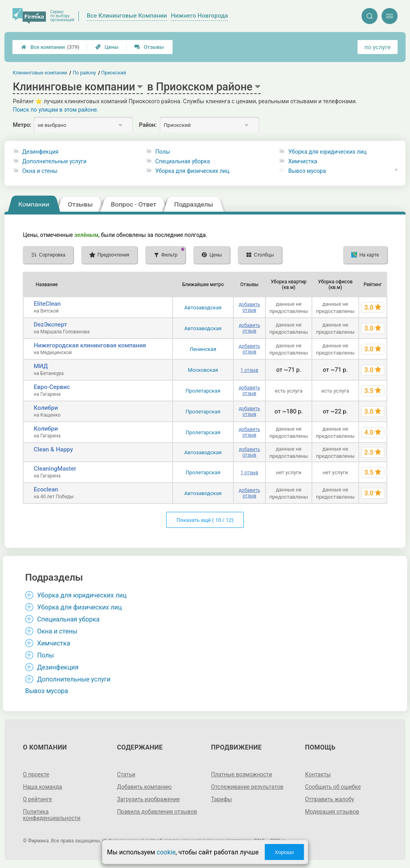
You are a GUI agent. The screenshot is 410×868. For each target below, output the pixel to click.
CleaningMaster (55, 469)
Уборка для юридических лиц (328, 152)
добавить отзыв (249, 307)
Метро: (22, 125)
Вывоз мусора (307, 171)
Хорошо (284, 852)
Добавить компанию (144, 787)
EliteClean (47, 304)
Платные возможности (241, 774)
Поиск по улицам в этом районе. (56, 110)
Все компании (50, 47)
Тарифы (221, 799)
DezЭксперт (50, 325)
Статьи (126, 774)
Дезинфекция (40, 152)
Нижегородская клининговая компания (90, 345)
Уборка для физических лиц (192, 171)
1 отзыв (249, 370)
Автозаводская (203, 308)
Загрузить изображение (148, 799)
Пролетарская (203, 391)
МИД (41, 366)
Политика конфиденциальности (52, 815)
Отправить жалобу (330, 799)
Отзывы (149, 47)
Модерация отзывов (332, 812)
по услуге (378, 47)
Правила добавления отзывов (157, 812)
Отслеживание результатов (247, 787)
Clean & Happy (53, 449)
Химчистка (303, 161)
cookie (166, 852)
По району (84, 73)
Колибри (46, 408)
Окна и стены (40, 171)
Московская (203, 370)
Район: (148, 125)
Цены (107, 47)
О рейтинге (37, 799)
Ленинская (203, 349)
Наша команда (42, 787)
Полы (163, 152)
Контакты (318, 774)
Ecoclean (46, 489)
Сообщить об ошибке (333, 787)
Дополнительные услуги (54, 161)
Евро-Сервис (52, 387)
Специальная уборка (183, 161)
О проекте (36, 774)
